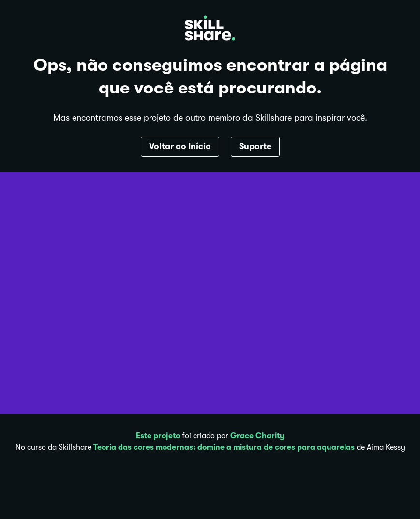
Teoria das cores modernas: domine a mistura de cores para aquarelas (224, 447)
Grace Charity (257, 436)
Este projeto (158, 436)
